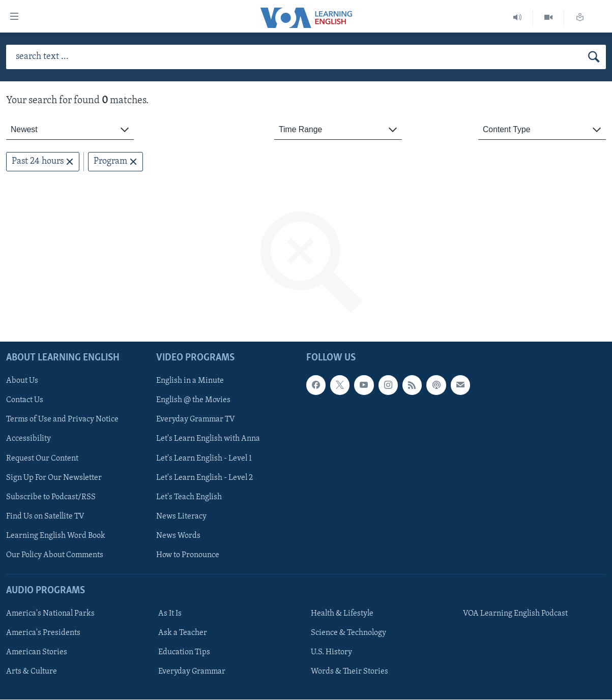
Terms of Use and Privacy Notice (62, 420)
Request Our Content (42, 459)
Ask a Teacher (183, 633)
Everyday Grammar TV (196, 420)
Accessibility (28, 439)
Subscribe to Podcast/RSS (51, 497)
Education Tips (184, 653)
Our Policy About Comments (55, 555)
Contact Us (25, 401)
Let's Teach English (189, 497)
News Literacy (181, 516)
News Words (178, 536)
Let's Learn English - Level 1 (204, 459)
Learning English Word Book (56, 536)
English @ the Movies (193, 401)
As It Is (170, 614)
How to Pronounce (188, 555)
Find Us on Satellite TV (45, 516)
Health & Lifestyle (342, 614)
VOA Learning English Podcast (515, 614)
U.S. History (331, 653)
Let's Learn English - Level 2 (205, 478)
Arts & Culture (32, 672)
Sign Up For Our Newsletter (54, 478)
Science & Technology (348, 633)
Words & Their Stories (349, 672)
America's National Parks (50, 614)
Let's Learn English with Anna (208, 439)
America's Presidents (43, 633)
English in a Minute (190, 381)
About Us (22, 381)
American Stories (37, 653)
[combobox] (70, 130)
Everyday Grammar (192, 672)
